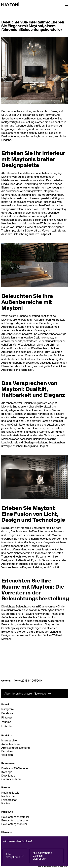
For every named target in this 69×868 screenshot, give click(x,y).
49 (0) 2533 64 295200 (28, 681)
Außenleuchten (10, 744)
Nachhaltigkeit (10, 793)
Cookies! (27, 841)
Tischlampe (8, 230)
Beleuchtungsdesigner (15, 820)
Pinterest (7, 717)
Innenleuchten (10, 740)
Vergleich (7, 755)
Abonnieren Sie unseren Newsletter (26, 694)
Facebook (7, 713)
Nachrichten (9, 796)
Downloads (8, 776)
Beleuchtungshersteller (15, 817)
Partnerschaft (9, 800)
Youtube (6, 722)
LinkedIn (6, 726)
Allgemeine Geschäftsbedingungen (51, 866)
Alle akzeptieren (13, 856)
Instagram (7, 709)
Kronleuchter (9, 223)
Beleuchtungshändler (14, 824)
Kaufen (6, 803)
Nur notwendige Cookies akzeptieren (42, 856)
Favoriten (7, 751)
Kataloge (7, 772)
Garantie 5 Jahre (11, 779)
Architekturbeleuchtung (15, 748)
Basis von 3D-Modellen (15, 768)
